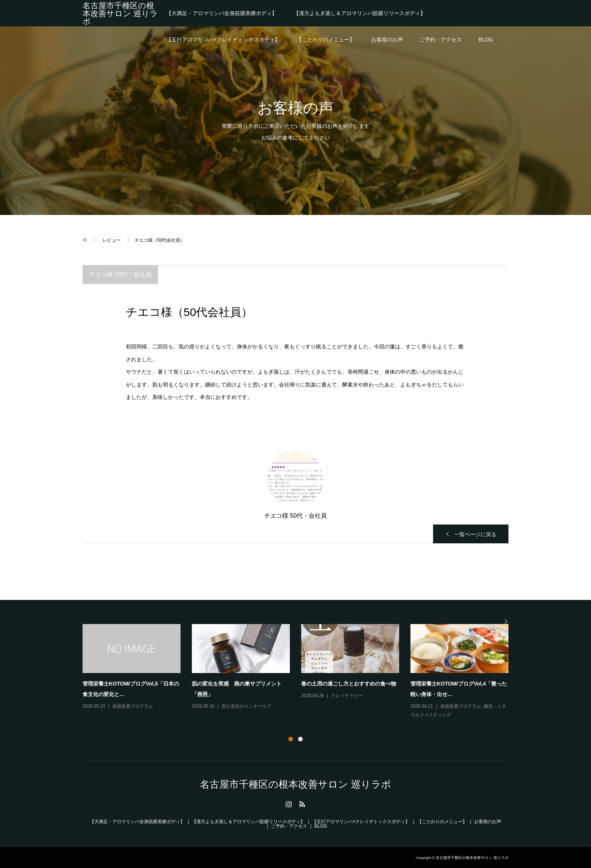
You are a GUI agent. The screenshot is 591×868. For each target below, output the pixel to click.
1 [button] (291, 739)
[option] (301, 672)
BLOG (486, 40)
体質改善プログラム (133, 706)
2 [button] (300, 739)
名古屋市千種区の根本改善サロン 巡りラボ (120, 13)
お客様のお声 (387, 40)
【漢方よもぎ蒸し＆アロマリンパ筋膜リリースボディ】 (360, 13)
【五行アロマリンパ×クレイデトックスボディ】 (223, 40)
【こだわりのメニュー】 (326, 40)
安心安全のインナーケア (247, 706)
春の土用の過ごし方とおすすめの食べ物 (349, 684)
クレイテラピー (347, 696)
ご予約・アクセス (441, 40)
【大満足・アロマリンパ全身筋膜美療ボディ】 (222, 13)
